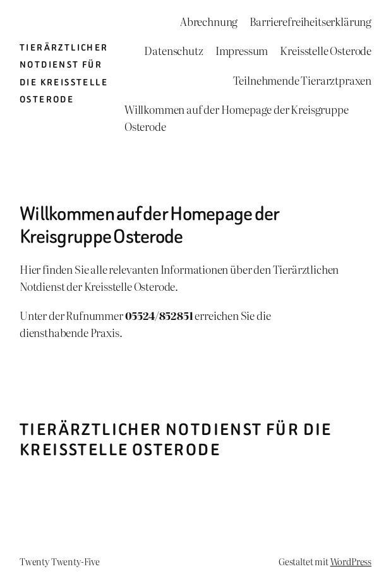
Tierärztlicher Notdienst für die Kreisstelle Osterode (176, 439)
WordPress (351, 561)
